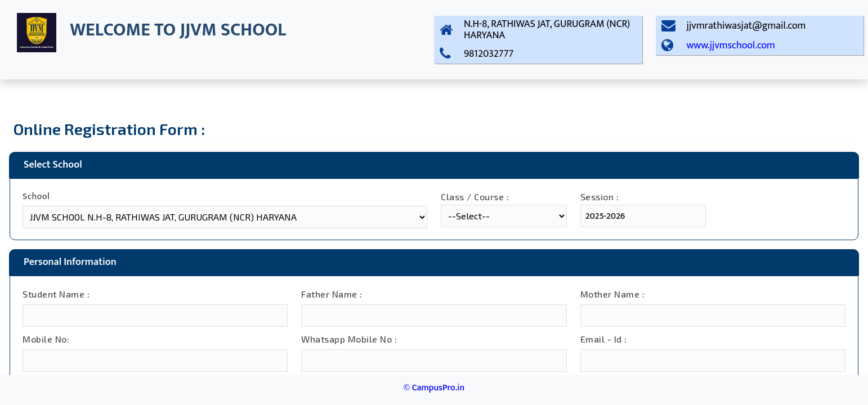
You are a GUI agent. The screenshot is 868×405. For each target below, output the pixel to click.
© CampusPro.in (434, 388)
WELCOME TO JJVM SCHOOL (178, 30)
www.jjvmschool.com (731, 46)
